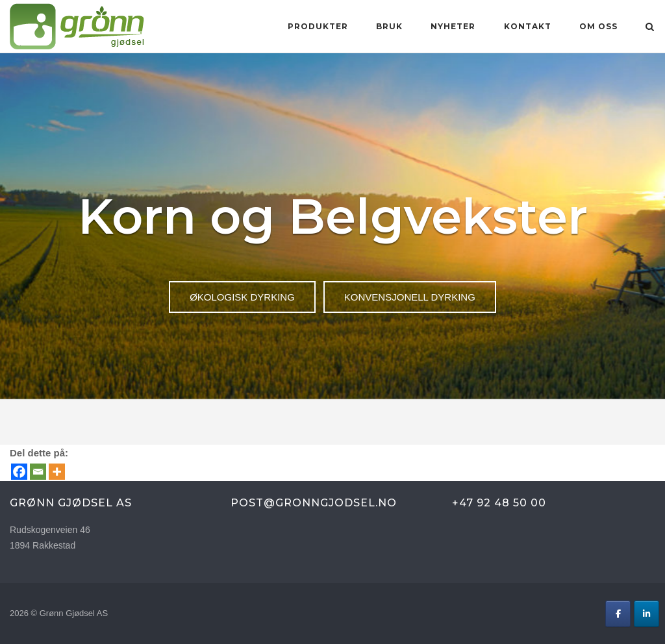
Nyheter (453, 26)
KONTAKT (528, 26)
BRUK (389, 26)
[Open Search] (650, 28)
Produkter (318, 26)
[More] (57, 472)
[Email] (38, 472)
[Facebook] (19, 472)
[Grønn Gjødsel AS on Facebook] (618, 614)
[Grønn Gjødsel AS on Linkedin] (646, 614)
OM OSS (598, 26)
